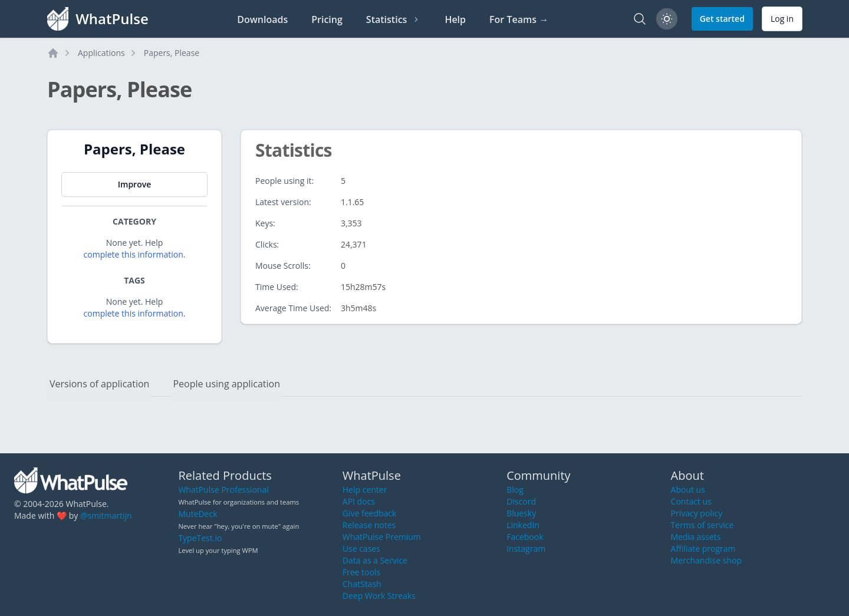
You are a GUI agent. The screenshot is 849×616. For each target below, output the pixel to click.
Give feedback (370, 513)
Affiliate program (703, 549)
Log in (782, 19)
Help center (365, 490)
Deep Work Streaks (379, 596)
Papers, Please (172, 53)
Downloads (262, 19)
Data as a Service (375, 560)
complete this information (134, 254)
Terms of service (702, 525)
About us (688, 490)
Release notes (369, 525)
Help (455, 19)
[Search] (640, 19)
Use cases (361, 549)
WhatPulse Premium (382, 537)
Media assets (696, 537)
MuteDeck (198, 514)
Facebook (525, 537)
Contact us (691, 501)
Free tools (361, 572)
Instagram (526, 549)
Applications (101, 53)
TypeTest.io (200, 538)
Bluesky (521, 513)
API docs (359, 501)
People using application (226, 384)
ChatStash (362, 584)
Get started (722, 19)
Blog (515, 490)
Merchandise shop (706, 560)
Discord (521, 501)
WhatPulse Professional (223, 490)
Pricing (327, 19)
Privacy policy (697, 513)
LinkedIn (523, 525)
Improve (134, 184)
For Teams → (519, 19)
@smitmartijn (106, 515)
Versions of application (99, 384)
